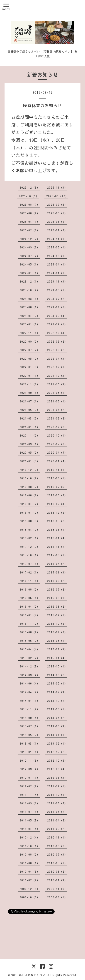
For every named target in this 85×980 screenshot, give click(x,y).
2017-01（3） (57, 572)
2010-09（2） (57, 846)
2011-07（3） (30, 812)
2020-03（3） (30, 461)
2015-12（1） (57, 615)
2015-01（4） (57, 658)
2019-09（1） (57, 478)
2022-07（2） (30, 350)
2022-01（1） (30, 376)
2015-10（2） (57, 624)
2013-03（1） (30, 743)
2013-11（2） (30, 709)
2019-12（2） (30, 470)
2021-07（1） (30, 401)
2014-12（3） (30, 666)
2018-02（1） (30, 538)
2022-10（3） (57, 333)
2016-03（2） (57, 606)
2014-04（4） (30, 692)
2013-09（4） (30, 718)
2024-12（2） (30, 239)
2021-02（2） (57, 418)
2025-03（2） (57, 222)
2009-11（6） (57, 889)
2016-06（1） (30, 598)
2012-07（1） (30, 778)
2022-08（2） (57, 341)
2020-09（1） (30, 444)
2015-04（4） (30, 649)
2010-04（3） (30, 871)
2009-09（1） (57, 897)
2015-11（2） (30, 624)
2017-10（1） (30, 555)
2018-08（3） (30, 521)
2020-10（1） (57, 435)
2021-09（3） (30, 393)
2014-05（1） (57, 683)
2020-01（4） (57, 461)
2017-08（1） (57, 555)
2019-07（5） (57, 487)
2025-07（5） (57, 205)
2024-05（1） (30, 264)
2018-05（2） (57, 521)
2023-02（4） (57, 316)
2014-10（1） (57, 666)
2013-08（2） (57, 718)
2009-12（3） (30, 889)
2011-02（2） (57, 829)
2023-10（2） (30, 290)
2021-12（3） (57, 376)
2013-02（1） (57, 743)
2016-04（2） (30, 606)
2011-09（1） (30, 803)
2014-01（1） (30, 701)
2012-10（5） (57, 760)
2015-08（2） (30, 632)
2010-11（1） (57, 837)
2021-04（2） (57, 410)
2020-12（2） (57, 427)
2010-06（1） (30, 863)
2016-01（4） (30, 615)
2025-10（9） (29, 196)
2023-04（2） (57, 307)
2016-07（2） (57, 589)
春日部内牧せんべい (32, 975)
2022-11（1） (30, 333)
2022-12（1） (57, 324)
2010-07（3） (57, 854)
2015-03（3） (57, 649)
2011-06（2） (57, 812)
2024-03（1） (30, 273)
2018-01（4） (57, 538)
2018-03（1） (57, 530)
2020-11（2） (30, 435)
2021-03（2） (30, 418)
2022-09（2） (30, 341)
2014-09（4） (30, 675)
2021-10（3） (57, 384)
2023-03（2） (30, 316)
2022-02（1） (57, 367)
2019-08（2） (30, 487)
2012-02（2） (30, 786)
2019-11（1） (57, 470)
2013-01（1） (30, 752)
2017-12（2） (30, 547)
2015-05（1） (57, 641)
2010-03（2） (57, 871)
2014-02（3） (57, 692)
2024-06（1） (57, 256)
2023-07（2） (57, 299)
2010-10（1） (30, 846)
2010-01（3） (57, 880)
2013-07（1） (30, 726)
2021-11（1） (30, 384)
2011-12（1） (57, 786)
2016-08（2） (30, 589)
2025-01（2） (57, 230)
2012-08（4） (57, 769)
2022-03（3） (30, 367)
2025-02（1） (30, 230)
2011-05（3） (30, 820)
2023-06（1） (30, 307)
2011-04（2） (57, 820)
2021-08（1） (57, 393)
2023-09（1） (57, 290)
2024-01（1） (57, 273)
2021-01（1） (30, 427)
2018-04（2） (30, 530)
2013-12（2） (57, 701)
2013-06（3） (57, 726)
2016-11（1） (30, 581)
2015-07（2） (57, 632)
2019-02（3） (57, 504)
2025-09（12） (57, 196)
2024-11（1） (57, 239)
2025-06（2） (30, 213)
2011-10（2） (57, 795)
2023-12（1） (30, 281)
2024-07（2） (30, 256)
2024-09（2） (30, 247)
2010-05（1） (57, 863)
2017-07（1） (30, 564)
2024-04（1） (57, 264)
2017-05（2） (57, 564)
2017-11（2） (57, 547)
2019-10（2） (30, 478)
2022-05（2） (30, 359)
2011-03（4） (30, 829)
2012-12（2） (57, 752)
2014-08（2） (57, 675)
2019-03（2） (30, 504)
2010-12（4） (30, 837)
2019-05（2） (57, 495)
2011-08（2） (57, 803)
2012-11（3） (30, 760)
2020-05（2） (30, 452)
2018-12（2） (57, 513)
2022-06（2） (57, 350)
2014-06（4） (30, 683)
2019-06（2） (30, 495)
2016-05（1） (57, 598)
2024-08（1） (57, 247)
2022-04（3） (57, 359)
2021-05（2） (30, 410)
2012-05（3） (57, 778)
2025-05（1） (57, 213)
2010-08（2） (30, 854)
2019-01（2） (30, 513)
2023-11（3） (57, 281)
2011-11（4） (30, 795)
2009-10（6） (30, 897)
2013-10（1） (57, 709)
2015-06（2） (30, 641)
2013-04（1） (57, 735)
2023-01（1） (30, 324)
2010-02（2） (30, 880)
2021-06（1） (57, 401)
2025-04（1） (30, 222)
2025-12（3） (30, 187)
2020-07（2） (57, 444)
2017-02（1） (30, 572)
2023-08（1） (30, 299)
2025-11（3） (57, 187)
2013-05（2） (30, 735)
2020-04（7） (57, 452)
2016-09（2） (57, 581)
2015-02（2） (30, 658)
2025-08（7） (30, 205)
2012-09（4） (30, 769)
